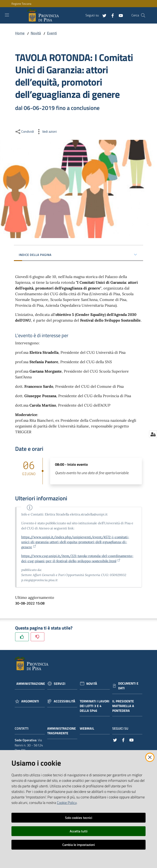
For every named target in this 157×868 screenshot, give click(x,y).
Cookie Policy (67, 803)
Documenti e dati (128, 686)
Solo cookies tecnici (79, 818)
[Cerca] (143, 15)
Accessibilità (64, 701)
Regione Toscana (21, 4)
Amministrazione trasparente (62, 731)
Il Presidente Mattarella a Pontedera (123, 706)
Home (20, 33)
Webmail (89, 728)
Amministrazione (31, 684)
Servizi (60, 684)
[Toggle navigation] (7, 15)
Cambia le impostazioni (79, 845)
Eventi (52, 33)
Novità (36, 33)
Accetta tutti (79, 831)
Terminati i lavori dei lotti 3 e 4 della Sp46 (95, 706)
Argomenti (30, 701)
